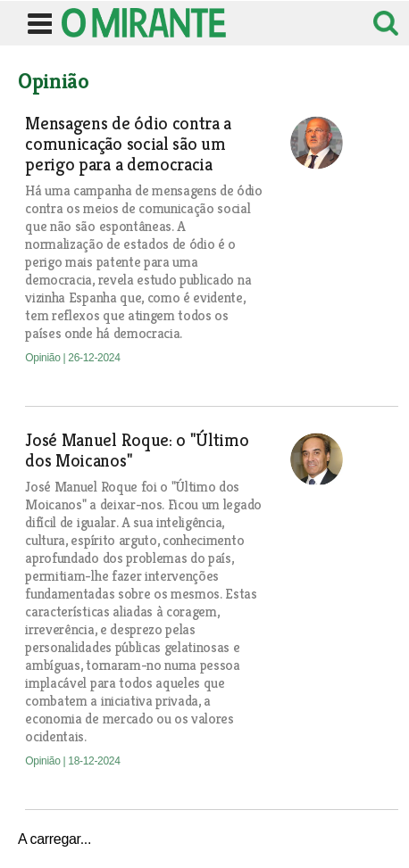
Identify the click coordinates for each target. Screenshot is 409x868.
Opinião (44, 358)
